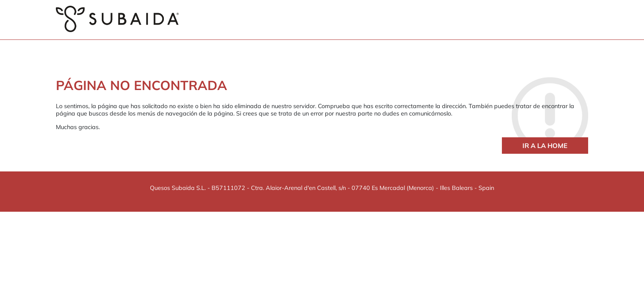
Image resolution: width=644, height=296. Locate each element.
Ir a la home (545, 146)
